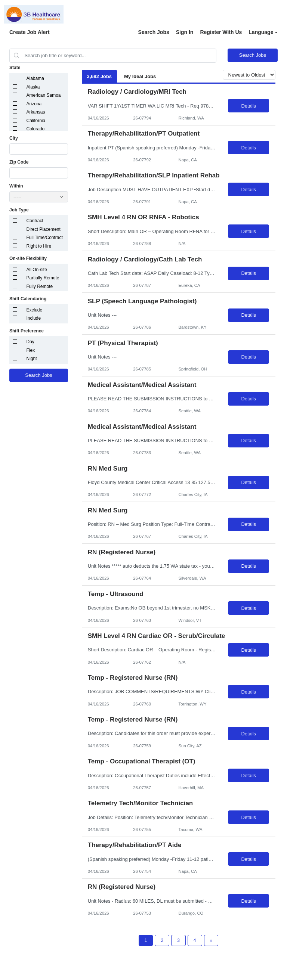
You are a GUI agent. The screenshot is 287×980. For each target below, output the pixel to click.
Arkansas (36, 112)
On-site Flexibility (28, 258)
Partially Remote (43, 278)
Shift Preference (27, 331)
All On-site (37, 270)
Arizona (34, 104)
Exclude (35, 310)
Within (16, 186)
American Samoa (44, 95)
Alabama (35, 78)
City (14, 138)
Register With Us (221, 32)
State (15, 68)
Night (32, 359)
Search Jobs (153, 32)
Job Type (19, 210)
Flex (31, 350)
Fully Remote (40, 286)
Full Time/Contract (45, 238)
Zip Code (19, 162)
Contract (35, 221)
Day (30, 342)
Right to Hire (39, 246)
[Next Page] (211, 940)
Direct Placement (44, 229)
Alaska (33, 87)
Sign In (185, 32)
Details (249, 106)
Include (34, 318)
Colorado (36, 129)
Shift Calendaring (28, 299)
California (36, 121)
